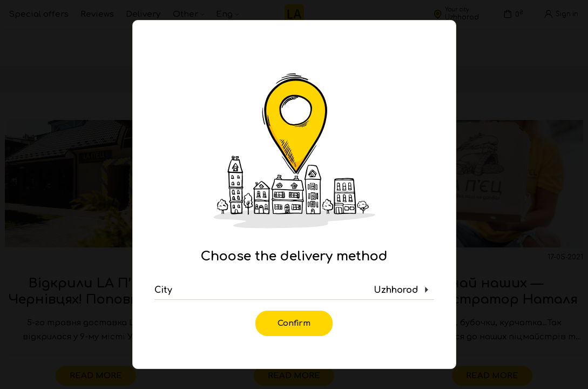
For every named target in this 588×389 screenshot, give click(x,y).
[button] (294, 290)
